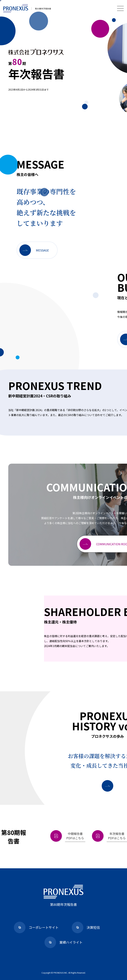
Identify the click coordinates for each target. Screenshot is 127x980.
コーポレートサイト (36, 927)
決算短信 (86, 927)
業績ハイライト (63, 942)
